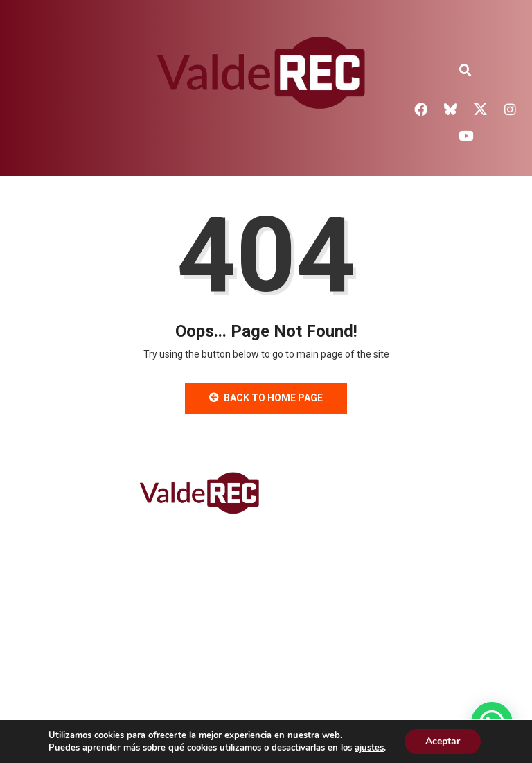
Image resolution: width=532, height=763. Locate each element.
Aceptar (443, 741)
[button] (465, 71)
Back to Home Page (266, 398)
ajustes (369, 748)
